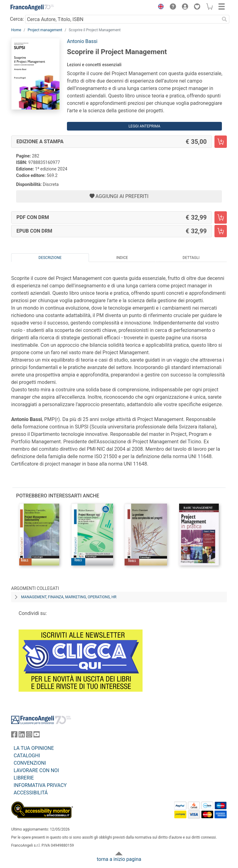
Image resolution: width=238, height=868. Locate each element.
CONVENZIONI (30, 763)
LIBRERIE (24, 778)
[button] (159, 7)
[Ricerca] (224, 19)
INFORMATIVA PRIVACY (40, 785)
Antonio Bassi (82, 41)
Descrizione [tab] (50, 258)
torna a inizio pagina (119, 859)
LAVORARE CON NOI (36, 770)
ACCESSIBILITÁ (31, 793)
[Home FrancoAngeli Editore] (32, 7)
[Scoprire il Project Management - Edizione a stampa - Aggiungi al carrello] (221, 142)
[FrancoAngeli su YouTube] (37, 736)
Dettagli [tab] (191, 258)
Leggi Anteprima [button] (145, 126)
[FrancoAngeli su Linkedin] (22, 736)
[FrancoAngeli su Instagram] (29, 736)
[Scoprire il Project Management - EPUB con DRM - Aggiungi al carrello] (221, 231)
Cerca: (17, 19)
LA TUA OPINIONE (34, 748)
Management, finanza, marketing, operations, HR (69, 597)
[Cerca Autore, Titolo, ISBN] (122, 19)
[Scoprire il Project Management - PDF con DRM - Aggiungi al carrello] (221, 217)
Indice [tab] (122, 258)
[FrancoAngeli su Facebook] (14, 736)
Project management (45, 30)
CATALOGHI (27, 756)
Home (16, 30)
